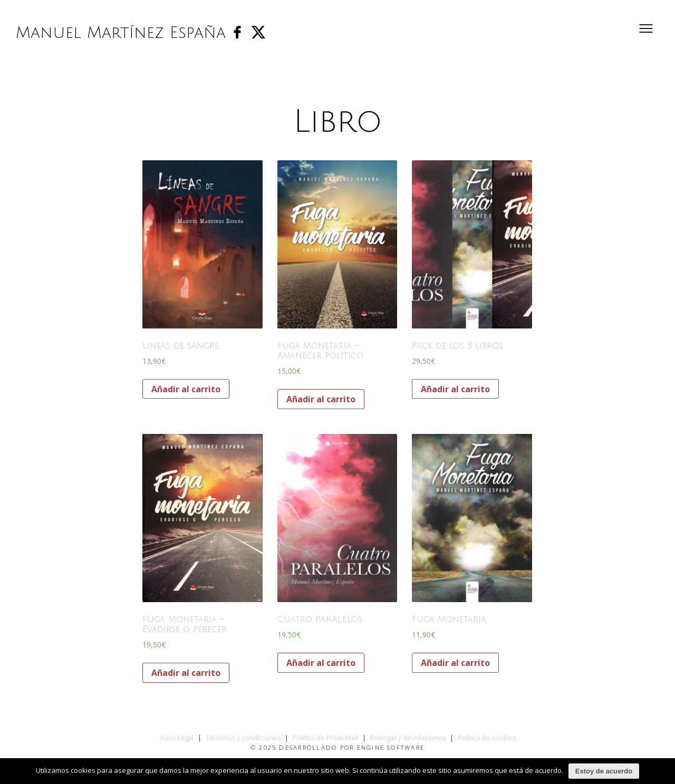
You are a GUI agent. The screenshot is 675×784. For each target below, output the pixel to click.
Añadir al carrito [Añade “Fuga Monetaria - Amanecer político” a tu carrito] (321, 399)
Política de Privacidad (325, 738)
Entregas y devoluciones (408, 738)
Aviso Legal (177, 738)
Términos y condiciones (243, 738)
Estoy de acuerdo (604, 771)
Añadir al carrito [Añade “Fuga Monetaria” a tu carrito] (455, 663)
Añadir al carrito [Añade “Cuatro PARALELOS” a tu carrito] (321, 663)
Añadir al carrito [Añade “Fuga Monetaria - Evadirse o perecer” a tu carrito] (186, 673)
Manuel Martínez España (121, 33)
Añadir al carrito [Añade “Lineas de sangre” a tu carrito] (186, 389)
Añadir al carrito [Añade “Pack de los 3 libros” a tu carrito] (455, 389)
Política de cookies (487, 738)
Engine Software (391, 747)
